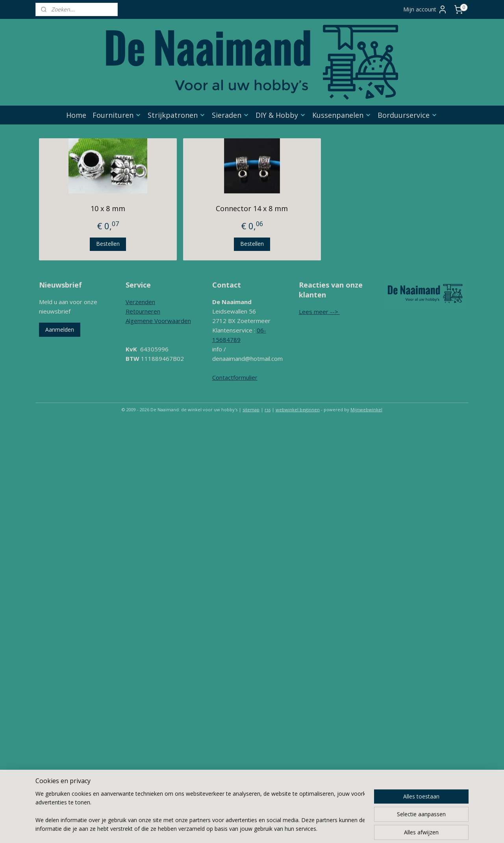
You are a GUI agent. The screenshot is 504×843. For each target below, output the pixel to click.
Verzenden (140, 302)
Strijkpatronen (177, 115)
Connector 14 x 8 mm (252, 208)
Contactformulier (235, 377)
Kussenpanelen (342, 115)
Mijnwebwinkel (366, 409)
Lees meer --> (319, 312)
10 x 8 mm (108, 208)
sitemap (251, 409)
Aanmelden (60, 330)
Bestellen (108, 244)
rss (268, 409)
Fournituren (117, 115)
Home (76, 115)
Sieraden (231, 115)
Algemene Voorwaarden (158, 321)
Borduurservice (408, 115)
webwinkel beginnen (298, 409)
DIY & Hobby (281, 115)
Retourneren (143, 311)
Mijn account (425, 9)
